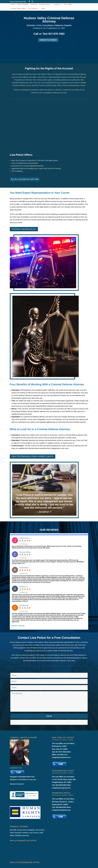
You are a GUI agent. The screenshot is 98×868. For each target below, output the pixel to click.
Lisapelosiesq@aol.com (61, 757)
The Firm (34, 4)
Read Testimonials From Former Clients (33, 456)
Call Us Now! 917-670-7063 (26, 179)
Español (58, 4)
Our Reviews (34, 9)
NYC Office (68, 4)
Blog (43, 9)
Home (13, 4)
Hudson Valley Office (18, 9)
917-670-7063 (22, 2)
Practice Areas (46, 4)
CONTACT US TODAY (48, 40)
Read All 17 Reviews (18, 626)
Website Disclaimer (17, 784)
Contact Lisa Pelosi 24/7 (24, 229)
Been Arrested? (23, 4)
